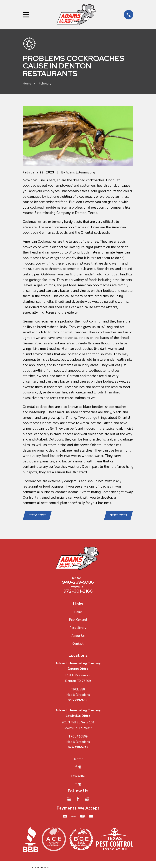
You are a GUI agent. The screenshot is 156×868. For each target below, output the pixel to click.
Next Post (118, 515)
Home (78, 612)
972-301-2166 (78, 592)
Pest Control (78, 620)
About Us (78, 636)
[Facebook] (78, 799)
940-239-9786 (78, 582)
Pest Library (78, 628)
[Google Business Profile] (69, 799)
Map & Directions (78, 695)
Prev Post (38, 515)
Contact (78, 644)
